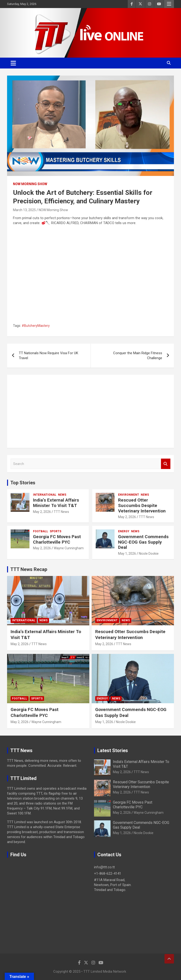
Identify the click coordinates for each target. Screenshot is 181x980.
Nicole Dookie (149, 554)
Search (166, 464)
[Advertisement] (90, 411)
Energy (124, 531)
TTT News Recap (29, 569)
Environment (129, 495)
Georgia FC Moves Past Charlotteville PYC (57, 539)
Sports (56, 531)
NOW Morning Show (30, 184)
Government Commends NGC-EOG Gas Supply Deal (143, 542)
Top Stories (23, 483)
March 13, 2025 (24, 210)
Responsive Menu (169, 4)
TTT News (61, 512)
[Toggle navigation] (13, 63)
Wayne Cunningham (69, 548)
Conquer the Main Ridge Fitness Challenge (138, 356)
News (62, 495)
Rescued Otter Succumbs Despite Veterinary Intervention (142, 505)
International (45, 495)
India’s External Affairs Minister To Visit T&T (56, 503)
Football (41, 531)
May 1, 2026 (127, 554)
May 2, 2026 (42, 512)
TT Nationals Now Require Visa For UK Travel (49, 356)
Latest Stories (113, 750)
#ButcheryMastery (36, 326)
